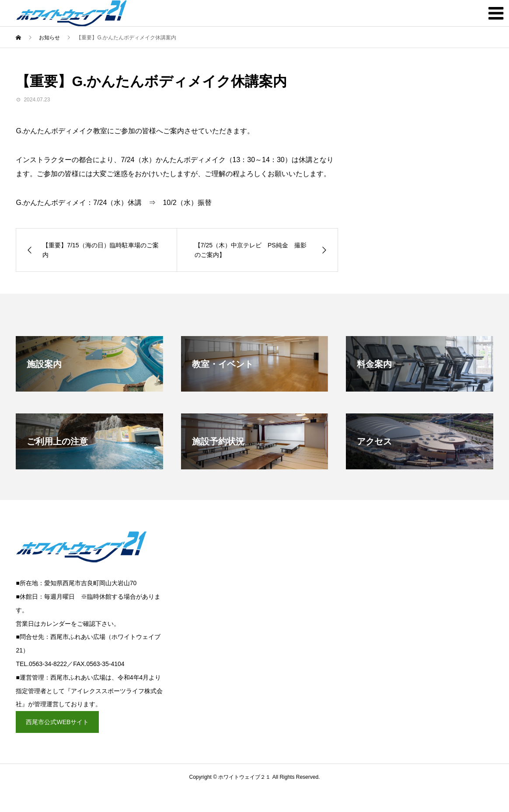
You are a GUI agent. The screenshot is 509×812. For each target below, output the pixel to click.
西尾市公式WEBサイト (57, 722)
